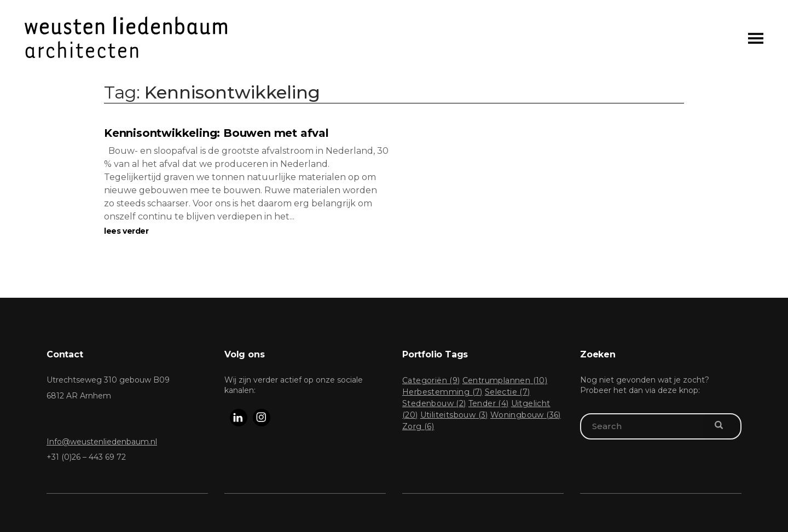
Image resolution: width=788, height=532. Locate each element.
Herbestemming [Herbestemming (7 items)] (442, 392)
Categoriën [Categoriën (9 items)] (431, 380)
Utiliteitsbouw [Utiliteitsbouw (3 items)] (454, 415)
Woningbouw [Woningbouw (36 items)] (526, 415)
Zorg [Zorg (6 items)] (418, 426)
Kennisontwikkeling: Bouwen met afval (216, 133)
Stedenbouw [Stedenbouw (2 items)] (434, 403)
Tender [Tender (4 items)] (489, 403)
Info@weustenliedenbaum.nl (102, 442)
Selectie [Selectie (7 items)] (508, 392)
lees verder (126, 231)
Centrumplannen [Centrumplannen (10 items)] (505, 380)
